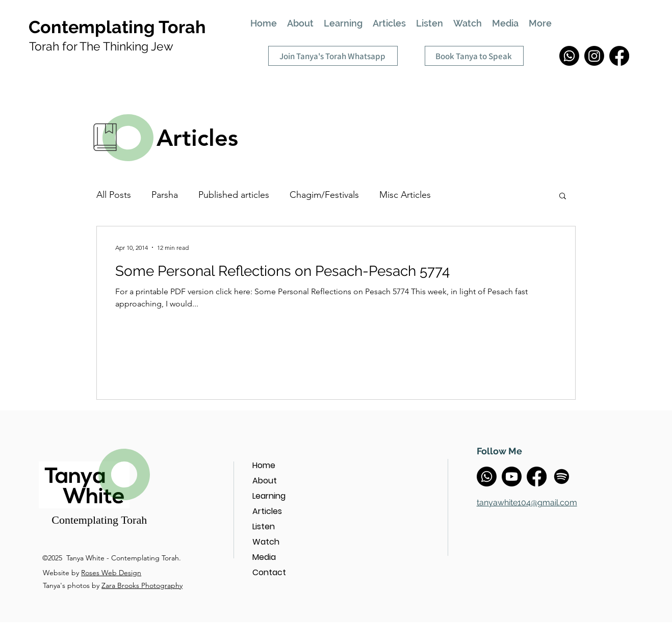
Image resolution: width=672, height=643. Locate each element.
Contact (269, 572)
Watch (266, 542)
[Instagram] (594, 56)
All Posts (114, 195)
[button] (563, 197)
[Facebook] (619, 56)
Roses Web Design (111, 573)
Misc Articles (405, 195)
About (265, 481)
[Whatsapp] (569, 56)
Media (264, 557)
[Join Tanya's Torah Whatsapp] (333, 56)
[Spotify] (562, 477)
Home (264, 465)
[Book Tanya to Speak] (474, 56)
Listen (264, 526)
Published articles (234, 195)
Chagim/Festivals (324, 195)
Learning (269, 496)
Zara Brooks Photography (142, 585)
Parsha (165, 195)
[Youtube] (512, 477)
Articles (267, 511)
